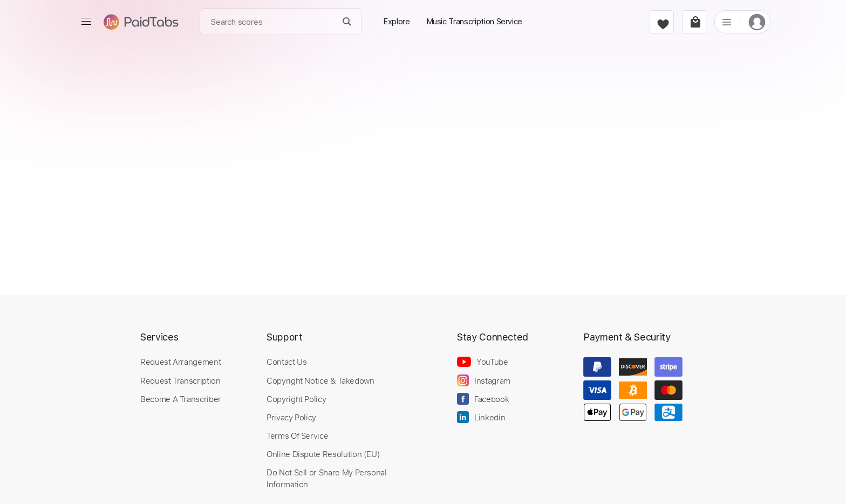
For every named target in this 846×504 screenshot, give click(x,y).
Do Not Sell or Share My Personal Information (327, 478)
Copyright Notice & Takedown (320, 380)
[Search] (347, 22)
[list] (727, 22)
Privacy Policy (291, 417)
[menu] (86, 22)
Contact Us (286, 362)
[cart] (694, 22)
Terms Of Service (297, 435)
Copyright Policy (296, 399)
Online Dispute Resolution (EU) (323, 454)
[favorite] (662, 22)
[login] (757, 22)
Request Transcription (180, 380)
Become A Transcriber (181, 399)
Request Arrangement (180, 362)
